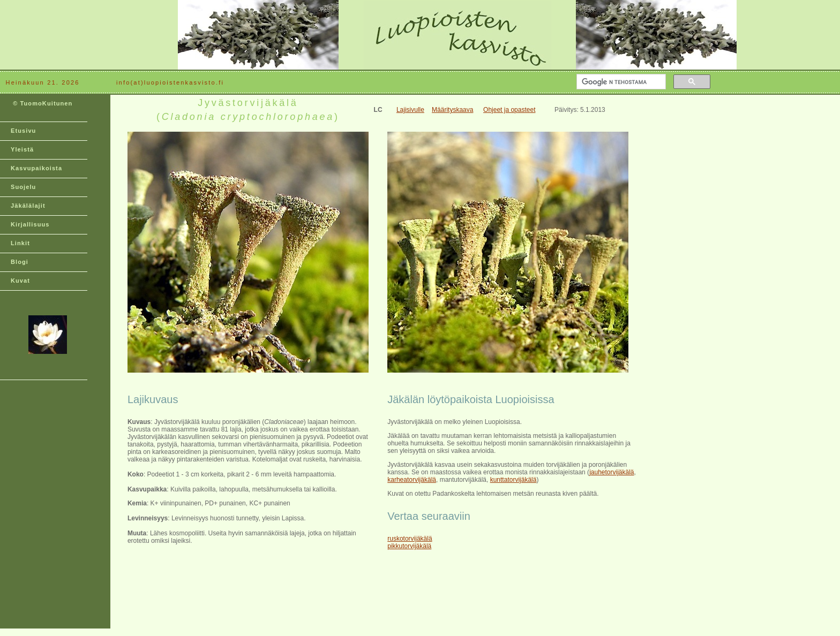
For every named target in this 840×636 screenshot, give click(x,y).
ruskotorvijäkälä (410, 539)
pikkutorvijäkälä (409, 546)
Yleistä (22, 149)
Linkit (20, 243)
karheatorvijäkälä (412, 480)
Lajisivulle (410, 110)
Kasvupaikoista (36, 168)
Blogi (20, 262)
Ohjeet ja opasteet (509, 110)
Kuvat (20, 281)
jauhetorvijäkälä (612, 472)
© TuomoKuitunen (42, 108)
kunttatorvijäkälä (513, 480)
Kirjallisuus (30, 224)
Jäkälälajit (28, 206)
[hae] (620, 82)
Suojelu (23, 187)
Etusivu (23, 131)
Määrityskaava (452, 110)
